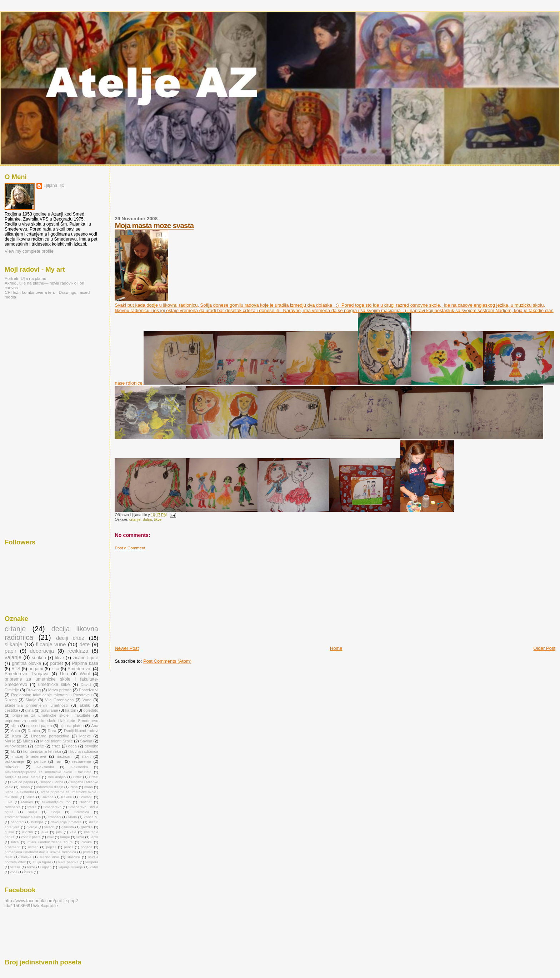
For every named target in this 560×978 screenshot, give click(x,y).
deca (72, 746)
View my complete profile (29, 251)
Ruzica (11, 700)
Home (336, 648)
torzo (31, 867)
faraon (49, 827)
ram (59, 761)
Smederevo (52, 807)
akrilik (85, 705)
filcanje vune (51, 644)
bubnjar (37, 822)
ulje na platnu (72, 726)
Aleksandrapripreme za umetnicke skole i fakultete (48, 772)
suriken (39, 658)
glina (29, 710)
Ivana (89, 787)
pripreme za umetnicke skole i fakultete (51, 715)
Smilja (32, 812)
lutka (15, 842)
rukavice (12, 767)
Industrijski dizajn (50, 787)
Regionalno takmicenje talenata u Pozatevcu (51, 695)
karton (71, 710)
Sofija (147, 520)
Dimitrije (12, 690)
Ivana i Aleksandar (19, 792)
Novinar (86, 802)
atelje (39, 746)
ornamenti (12, 847)
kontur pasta (31, 837)
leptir (94, 837)
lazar (80, 837)
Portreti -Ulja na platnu (26, 278)
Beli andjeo (57, 777)
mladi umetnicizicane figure (50, 842)
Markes (27, 802)
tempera (92, 862)
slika (15, 726)
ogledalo (91, 710)
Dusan (25, 787)
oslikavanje (14, 761)
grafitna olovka (26, 663)
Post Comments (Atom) (167, 661)
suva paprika (68, 862)
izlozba (28, 832)
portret (56, 663)
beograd (17, 822)
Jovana (48, 797)
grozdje (87, 827)
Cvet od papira (22, 782)
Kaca (17, 736)
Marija (10, 741)
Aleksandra (79, 767)
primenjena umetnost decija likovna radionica (40, 852)
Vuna (87, 700)
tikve (158, 520)
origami (36, 669)
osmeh (33, 847)
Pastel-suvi (89, 690)
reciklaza (78, 651)
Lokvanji (86, 797)
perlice (40, 761)
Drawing (34, 690)
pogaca (86, 847)
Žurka (28, 872)
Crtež (77, 777)
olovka (87, 842)
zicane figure (86, 658)
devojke (91, 746)
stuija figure (42, 862)
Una (64, 674)
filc (13, 751)
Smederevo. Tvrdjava (26, 674)
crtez (56, 746)
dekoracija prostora (66, 822)
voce (14, 872)
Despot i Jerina (51, 782)
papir (11, 651)
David (86, 685)
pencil (69, 847)
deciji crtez (70, 638)
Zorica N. (91, 817)
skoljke (26, 857)
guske (9, 832)
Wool (85, 674)
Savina (86, 741)
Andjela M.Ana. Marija (22, 777)
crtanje (135, 520)
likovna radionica (83, 751)
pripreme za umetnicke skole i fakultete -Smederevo (51, 721)
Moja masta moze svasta (154, 225)
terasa (15, 867)
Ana (95, 726)
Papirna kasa (85, 663)
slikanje (13, 644)
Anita (16, 731)
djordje (32, 827)
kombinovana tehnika (42, 751)
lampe (65, 837)
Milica (28, 741)
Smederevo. (79, 669)
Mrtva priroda (60, 690)
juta (59, 832)
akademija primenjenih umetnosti (36, 705)
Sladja (31, 700)
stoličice (73, 857)
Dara (52, 731)
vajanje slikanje (71, 867)
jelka (45, 832)
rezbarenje (82, 761)
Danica (34, 731)
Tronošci (54, 817)
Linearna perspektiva (50, 736)
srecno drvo (49, 857)
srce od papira (39, 726)
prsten (88, 852)
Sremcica (82, 812)
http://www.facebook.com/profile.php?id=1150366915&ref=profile (41, 903)
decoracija (42, 651)
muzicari (64, 756)
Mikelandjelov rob (56, 802)
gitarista (68, 827)
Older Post (544, 648)
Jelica (30, 797)
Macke (85, 736)
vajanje (13, 657)
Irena (74, 787)
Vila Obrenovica (59, 700)
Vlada (72, 817)
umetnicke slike (54, 685)
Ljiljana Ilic (54, 186)
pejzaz (51, 847)
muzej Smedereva (29, 756)
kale (73, 832)
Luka (8, 802)
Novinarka (12, 807)
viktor (94, 867)
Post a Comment (130, 548)
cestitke (11, 710)
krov (51, 837)
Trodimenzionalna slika (23, 817)
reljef (8, 857)
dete (84, 644)
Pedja (32, 807)
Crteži (94, 777)
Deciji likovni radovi (81, 731)
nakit (86, 756)
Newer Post (127, 648)
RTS (16, 669)
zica (55, 669)
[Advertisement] (245, 195)
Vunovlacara (16, 746)
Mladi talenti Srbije (56, 741)
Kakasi (66, 797)
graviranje (49, 710)
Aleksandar (45, 767)
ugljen (47, 867)
